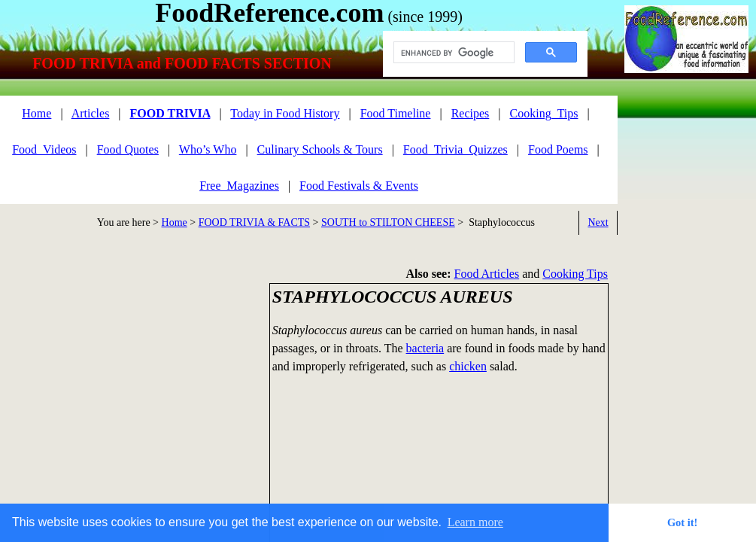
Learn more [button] (475, 522)
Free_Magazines (239, 186)
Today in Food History (285, 113)
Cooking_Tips (544, 113)
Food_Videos (44, 149)
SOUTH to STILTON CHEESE (388, 222)
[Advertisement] (128, 388)
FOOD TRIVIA (170, 113)
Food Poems (558, 149)
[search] (452, 53)
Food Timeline (396, 113)
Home (175, 222)
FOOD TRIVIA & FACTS (254, 222)
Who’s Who (208, 149)
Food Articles (487, 274)
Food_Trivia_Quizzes (455, 149)
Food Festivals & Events (359, 186)
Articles (91, 113)
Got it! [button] (682, 522)
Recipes (471, 113)
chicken (468, 366)
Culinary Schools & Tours (320, 149)
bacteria (425, 348)
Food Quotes (128, 149)
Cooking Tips (575, 274)
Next (598, 222)
